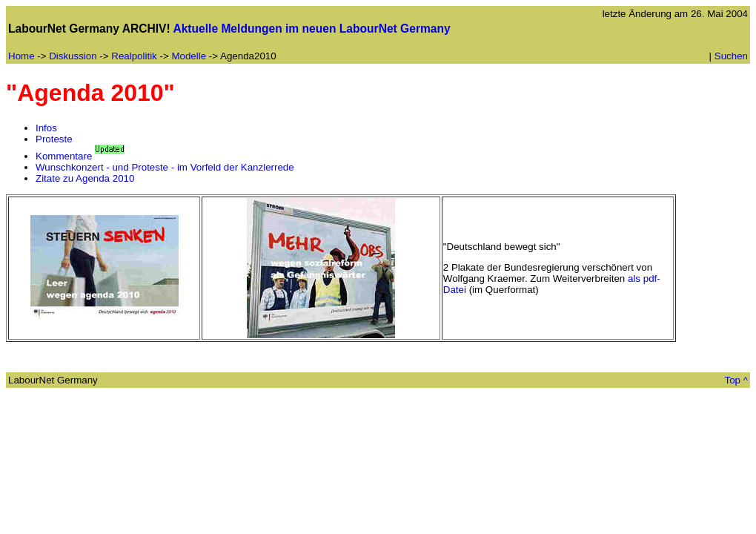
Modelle (189, 56)
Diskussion (73, 56)
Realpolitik (134, 56)
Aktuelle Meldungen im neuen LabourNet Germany (311, 29)
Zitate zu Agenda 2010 (85, 178)
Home (21, 56)
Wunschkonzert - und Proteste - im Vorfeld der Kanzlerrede (165, 167)
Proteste (54, 139)
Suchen (731, 56)
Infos (46, 128)
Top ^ (736, 380)
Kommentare (64, 156)
